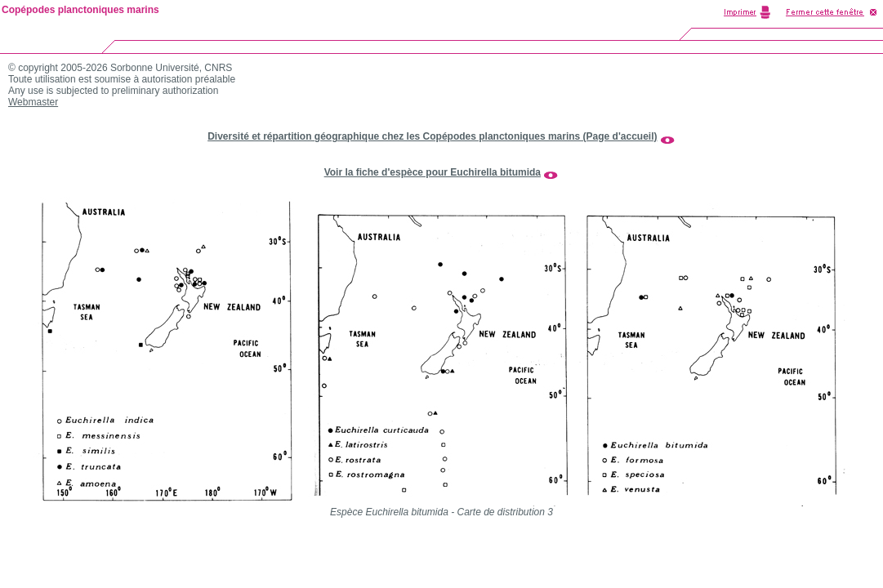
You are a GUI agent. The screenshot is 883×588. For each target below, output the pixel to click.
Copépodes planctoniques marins (80, 10)
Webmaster (33, 102)
